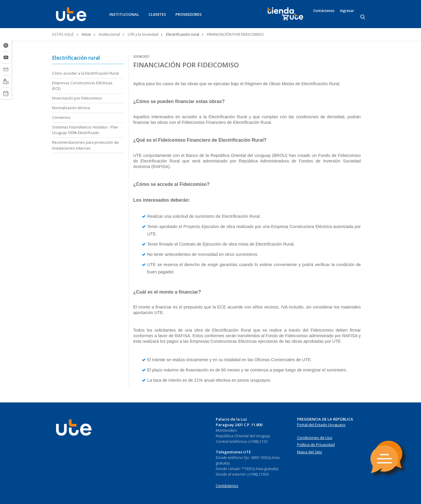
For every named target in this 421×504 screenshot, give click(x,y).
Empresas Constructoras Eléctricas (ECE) (82, 86)
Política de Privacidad (316, 445)
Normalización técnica (71, 108)
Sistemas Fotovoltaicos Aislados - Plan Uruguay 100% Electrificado (85, 130)
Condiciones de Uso (315, 438)
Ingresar (347, 11)
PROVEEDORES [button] (189, 14)
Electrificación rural (183, 34)
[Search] (363, 17)
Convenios (61, 117)
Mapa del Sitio (310, 452)
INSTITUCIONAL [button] (124, 14)
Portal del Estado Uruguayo (321, 425)
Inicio (86, 34)
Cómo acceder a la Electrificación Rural (85, 73)
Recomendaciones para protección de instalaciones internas (85, 145)
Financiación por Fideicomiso (77, 98)
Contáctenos (324, 11)
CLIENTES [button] (157, 14)
